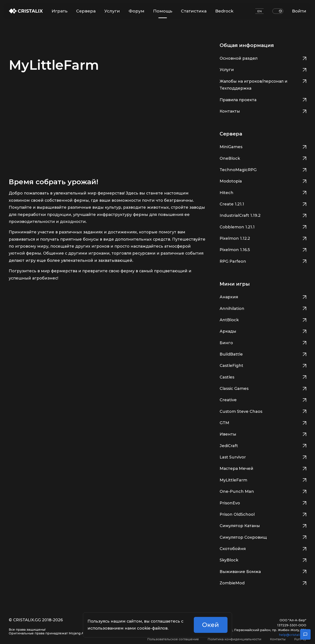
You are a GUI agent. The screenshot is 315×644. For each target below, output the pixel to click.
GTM (263, 422)
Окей (211, 626)
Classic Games (263, 388)
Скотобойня (263, 548)
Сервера (86, 11)
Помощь (163, 13)
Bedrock (224, 11)
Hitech (263, 192)
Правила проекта (263, 99)
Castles (263, 377)
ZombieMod (263, 582)
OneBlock (263, 158)
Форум (136, 11)
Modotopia (263, 181)
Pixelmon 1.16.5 (263, 249)
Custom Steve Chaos (263, 411)
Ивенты (263, 434)
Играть (59, 11)
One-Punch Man (263, 491)
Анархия (263, 296)
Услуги (112, 11)
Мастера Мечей (263, 468)
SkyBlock (263, 560)
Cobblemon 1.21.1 (263, 227)
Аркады (263, 331)
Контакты (263, 111)
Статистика (194, 11)
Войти (299, 11)
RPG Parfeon (263, 261)
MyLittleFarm (263, 480)
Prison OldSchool (263, 514)
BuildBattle (263, 354)
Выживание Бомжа (263, 571)
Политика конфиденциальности (234, 639)
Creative (263, 399)
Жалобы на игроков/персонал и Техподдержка (263, 84)
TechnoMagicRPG (263, 169)
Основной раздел (263, 58)
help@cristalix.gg (293, 635)
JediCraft (263, 445)
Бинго (263, 342)
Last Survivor (263, 457)
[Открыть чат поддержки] (305, 634)
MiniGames (263, 146)
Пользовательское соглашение (173, 639)
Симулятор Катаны (263, 525)
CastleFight (263, 365)
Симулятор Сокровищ (263, 537)
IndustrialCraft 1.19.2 (263, 215)
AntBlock (263, 319)
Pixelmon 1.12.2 (263, 238)
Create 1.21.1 (263, 204)
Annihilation (263, 308)
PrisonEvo (263, 503)
